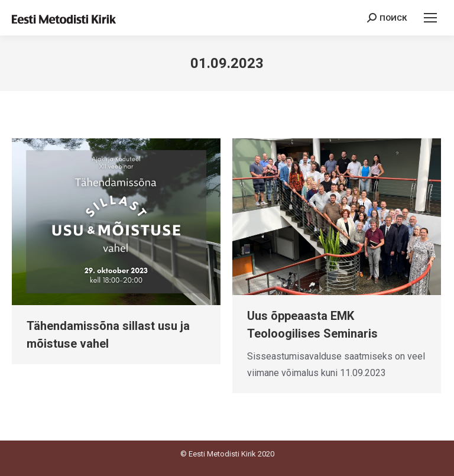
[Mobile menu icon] (430, 18)
